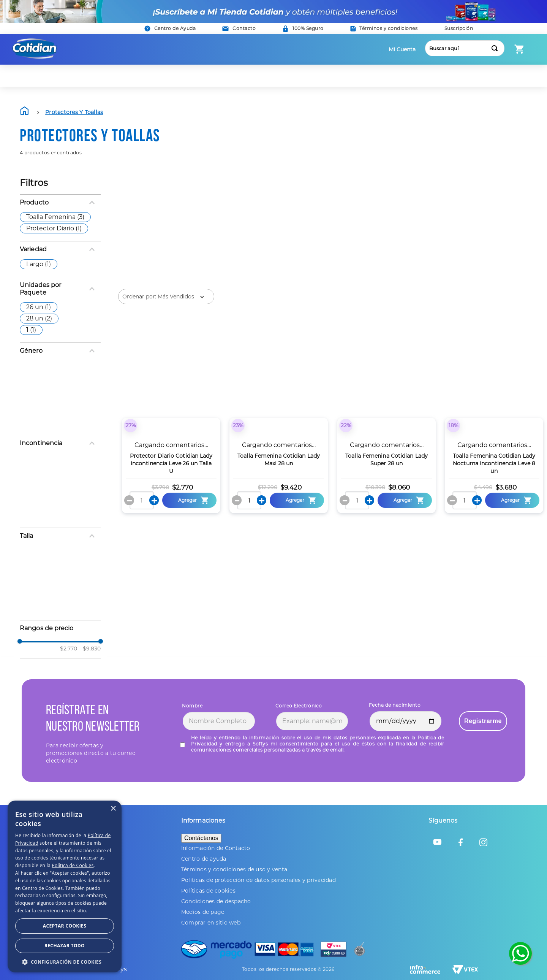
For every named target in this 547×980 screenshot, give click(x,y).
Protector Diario (54, 228)
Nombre (192, 706)
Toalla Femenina (55, 217)
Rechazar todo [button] (65, 946)
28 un (39, 318)
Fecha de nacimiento (395, 705)
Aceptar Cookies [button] (65, 926)
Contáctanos (201, 838)
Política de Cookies (73, 865)
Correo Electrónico (299, 706)
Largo (39, 264)
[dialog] (65, 886)
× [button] (113, 809)
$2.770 (69, 649)
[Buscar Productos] (496, 48)
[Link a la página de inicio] (25, 112)
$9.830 (90, 649)
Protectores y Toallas (74, 112)
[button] (239, 29)
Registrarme (483, 721)
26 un (39, 307)
